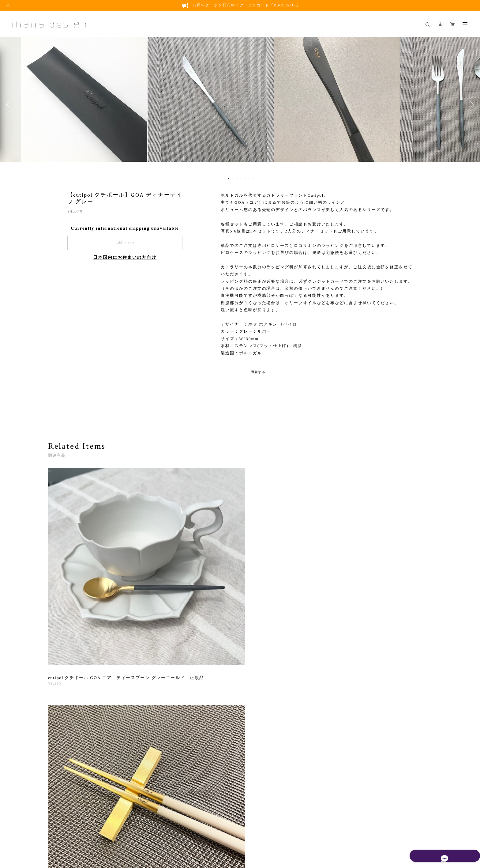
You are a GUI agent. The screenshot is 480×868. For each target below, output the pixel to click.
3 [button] (237, 179)
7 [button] (253, 179)
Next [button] (471, 104)
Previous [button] (9, 104)
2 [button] (233, 179)
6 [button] (249, 179)
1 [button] (229, 179)
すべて (67, 655)
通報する (258, 372)
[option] (240, 104)
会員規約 (203, 830)
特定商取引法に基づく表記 (172, 830)
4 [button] (241, 179)
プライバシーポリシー (125, 830)
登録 (373, 743)
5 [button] (245, 179)
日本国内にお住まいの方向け (125, 257)
